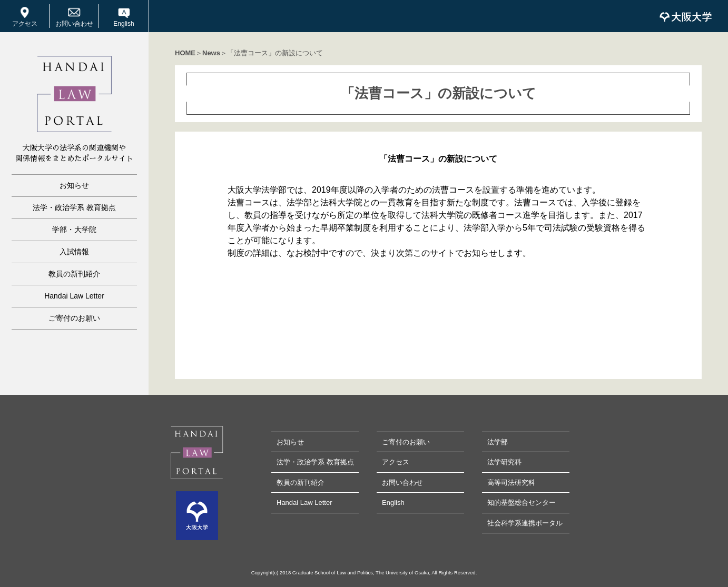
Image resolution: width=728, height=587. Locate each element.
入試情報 (74, 252)
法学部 (498, 442)
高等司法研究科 (511, 482)
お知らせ (74, 185)
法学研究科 (504, 462)
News (211, 53)
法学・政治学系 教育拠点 (74, 207)
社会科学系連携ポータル (525, 523)
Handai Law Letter (74, 296)
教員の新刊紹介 (74, 274)
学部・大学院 (74, 230)
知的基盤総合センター (522, 503)
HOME (185, 53)
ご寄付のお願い (74, 318)
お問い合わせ (74, 24)
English (124, 24)
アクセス (25, 24)
